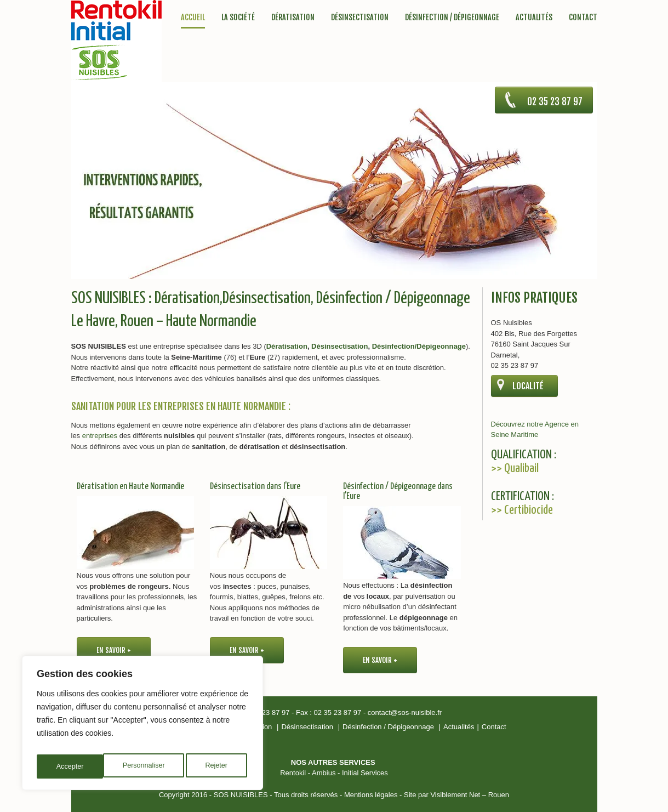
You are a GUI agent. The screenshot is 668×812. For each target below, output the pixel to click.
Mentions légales (371, 795)
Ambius (324, 773)
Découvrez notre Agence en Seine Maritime (535, 430)
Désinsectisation (360, 18)
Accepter (216, 766)
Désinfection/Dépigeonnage (419, 346)
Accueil (193, 18)
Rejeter (151, 766)
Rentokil (293, 773)
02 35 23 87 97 (538, 106)
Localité (528, 386)
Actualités (534, 18)
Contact (583, 18)
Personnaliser (77, 766)
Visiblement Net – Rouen (470, 795)
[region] (142, 726)
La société (238, 18)
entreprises (100, 436)
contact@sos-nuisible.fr (405, 712)
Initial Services (365, 773)
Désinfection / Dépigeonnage (452, 18)
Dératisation (293, 18)
